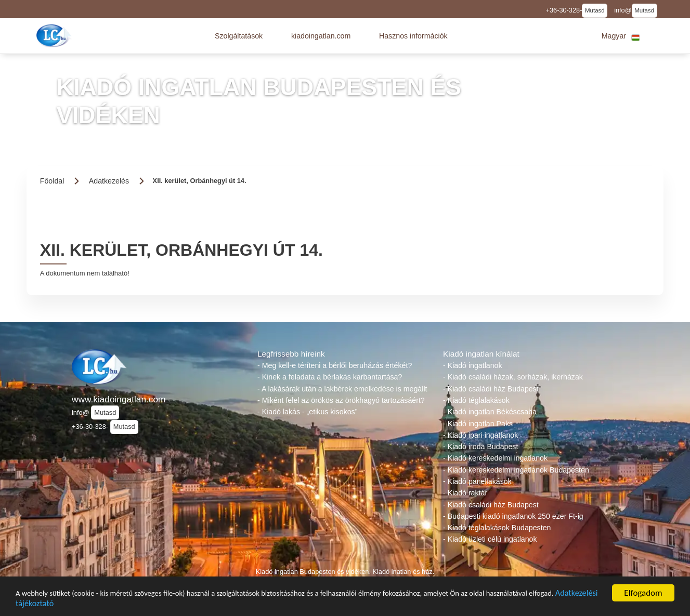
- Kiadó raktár (465, 493)
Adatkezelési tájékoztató (144, 608)
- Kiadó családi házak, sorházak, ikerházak (513, 377)
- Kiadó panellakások (477, 481)
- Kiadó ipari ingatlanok (480, 435)
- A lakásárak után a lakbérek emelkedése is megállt (342, 389)
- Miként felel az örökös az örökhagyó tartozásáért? (341, 400)
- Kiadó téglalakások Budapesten (497, 528)
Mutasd (595, 10)
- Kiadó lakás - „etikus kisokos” (307, 412)
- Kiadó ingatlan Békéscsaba (490, 412)
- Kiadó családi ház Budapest (491, 389)
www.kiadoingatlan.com (119, 399)
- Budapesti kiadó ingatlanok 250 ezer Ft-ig (513, 516)
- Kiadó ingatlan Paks (478, 424)
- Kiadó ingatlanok (473, 365)
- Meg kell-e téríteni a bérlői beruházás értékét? (335, 365)
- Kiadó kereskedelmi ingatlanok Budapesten (516, 470)
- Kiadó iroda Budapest (480, 447)
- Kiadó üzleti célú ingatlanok (490, 539)
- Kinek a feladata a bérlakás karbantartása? (330, 377)
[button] (239, 36)
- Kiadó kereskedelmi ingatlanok (495, 458)
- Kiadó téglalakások (476, 400)
